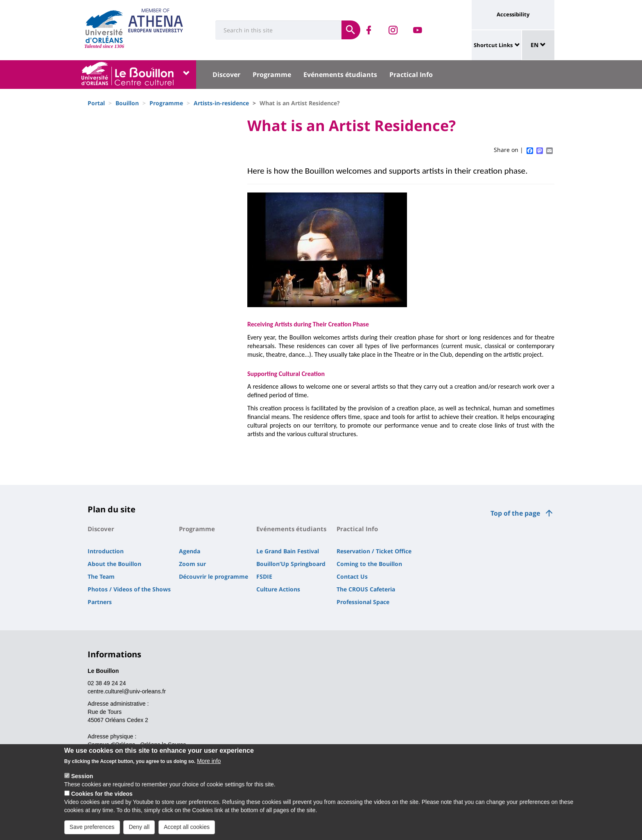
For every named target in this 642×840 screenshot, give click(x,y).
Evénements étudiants (340, 75)
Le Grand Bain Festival (288, 551)
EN (538, 45)
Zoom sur (192, 564)
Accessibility (513, 14)
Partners (100, 602)
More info (209, 766)
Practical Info (411, 75)
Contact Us (352, 576)
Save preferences (92, 832)
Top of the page (515, 513)
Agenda (190, 551)
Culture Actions (278, 589)
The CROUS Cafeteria (366, 589)
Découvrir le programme (214, 576)
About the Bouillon (114, 564)
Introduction (106, 551)
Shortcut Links (493, 45)
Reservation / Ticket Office (374, 551)
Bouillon (127, 103)
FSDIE (264, 576)
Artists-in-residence (221, 103)
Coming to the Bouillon (369, 564)
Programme (272, 75)
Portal (96, 103)
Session (82, 781)
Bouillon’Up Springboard (291, 564)
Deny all (139, 832)
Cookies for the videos (102, 799)
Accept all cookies (187, 832)
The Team (101, 576)
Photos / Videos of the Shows (129, 589)
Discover (226, 75)
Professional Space (363, 602)
